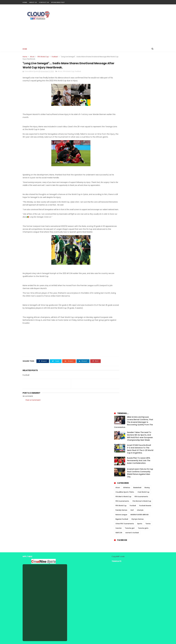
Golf (132, 161)
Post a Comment (33, 406)
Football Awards (145, 156)
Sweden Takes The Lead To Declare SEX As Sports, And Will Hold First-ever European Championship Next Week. (140, 87)
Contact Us (44, 2)
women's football (132, 183)
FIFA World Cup (43, 57)
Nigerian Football (122, 170)
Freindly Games (121, 161)
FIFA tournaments (141, 147)
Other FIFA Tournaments (125, 174)
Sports (140, 174)
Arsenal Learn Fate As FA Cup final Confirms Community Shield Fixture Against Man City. (140, 124)
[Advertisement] (109, 25)
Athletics (127, 138)
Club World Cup (143, 143)
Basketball (137, 138)
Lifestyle (140, 161)
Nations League (121, 165)
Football (55, 57)
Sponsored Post (58, 2)
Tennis (148, 174)
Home (25, 2)
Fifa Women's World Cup (142, 152)
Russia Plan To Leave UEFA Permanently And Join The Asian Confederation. (139, 111)
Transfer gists (143, 179)
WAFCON (119, 183)
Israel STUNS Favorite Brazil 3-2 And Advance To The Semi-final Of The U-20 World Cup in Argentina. (140, 100)
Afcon (32, 57)
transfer (119, 179)
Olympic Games (137, 170)
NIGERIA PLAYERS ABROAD (140, 165)
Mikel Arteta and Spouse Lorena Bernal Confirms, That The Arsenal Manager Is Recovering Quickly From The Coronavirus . (134, 73)
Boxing (147, 138)
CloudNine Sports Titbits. (125, 143)
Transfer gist (130, 179)
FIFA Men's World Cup (123, 147)
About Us (33, 2)
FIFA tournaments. (122, 152)
